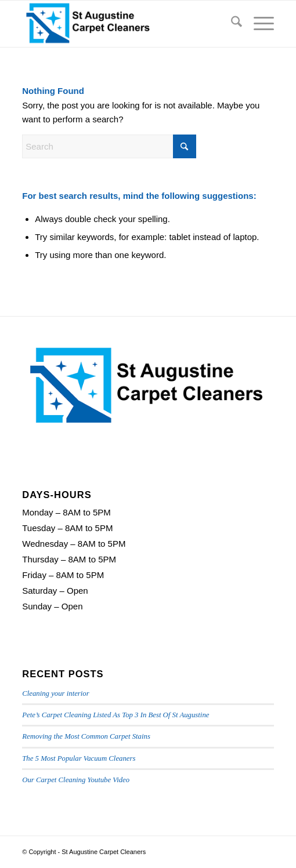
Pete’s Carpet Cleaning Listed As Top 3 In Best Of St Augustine (115, 715)
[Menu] (258, 24)
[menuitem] (231, 24)
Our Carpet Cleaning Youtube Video (76, 780)
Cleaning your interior (55, 693)
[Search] (231, 24)
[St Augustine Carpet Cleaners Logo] (123, 24)
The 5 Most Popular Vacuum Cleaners (79, 758)
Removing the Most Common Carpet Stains (86, 736)
